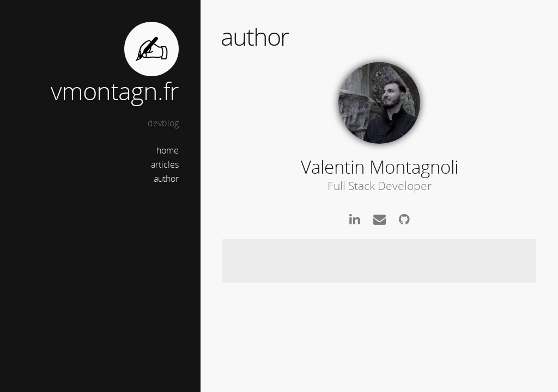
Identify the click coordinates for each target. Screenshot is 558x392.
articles (165, 164)
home (168, 150)
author (166, 179)
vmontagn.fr (115, 91)
